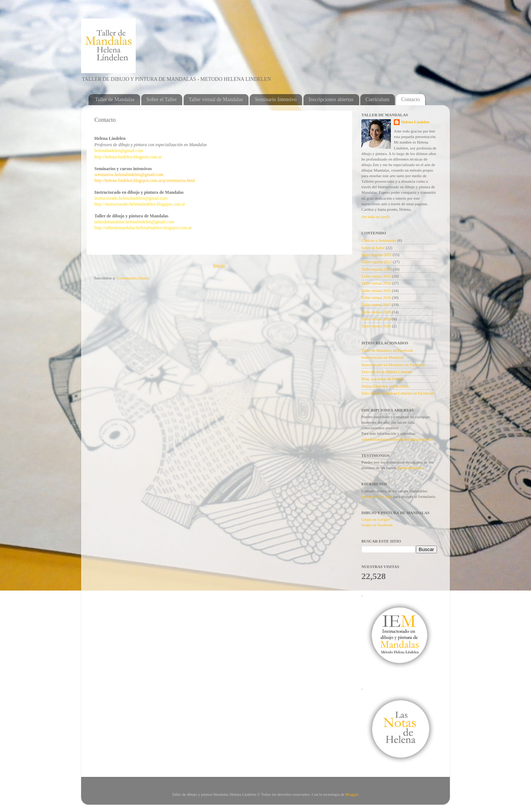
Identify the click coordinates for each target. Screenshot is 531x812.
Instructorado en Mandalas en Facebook (393, 365)
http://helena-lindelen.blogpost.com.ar (128, 157)
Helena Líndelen (415, 122)
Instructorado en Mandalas (383, 357)
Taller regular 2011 (376, 255)
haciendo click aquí (377, 496)
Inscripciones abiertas (331, 99)
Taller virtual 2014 (376, 283)
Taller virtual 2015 (376, 290)
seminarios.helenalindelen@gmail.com (129, 175)
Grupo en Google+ (376, 519)
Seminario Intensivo (276, 99)
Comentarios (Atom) (133, 278)
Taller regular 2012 (377, 262)
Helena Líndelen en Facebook (385, 386)
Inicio (219, 266)
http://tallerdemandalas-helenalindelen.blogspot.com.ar (143, 228)
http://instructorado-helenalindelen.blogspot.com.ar (140, 204)
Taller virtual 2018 (376, 312)
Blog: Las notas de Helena (382, 379)
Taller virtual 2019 (376, 319)
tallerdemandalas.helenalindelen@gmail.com (134, 222)
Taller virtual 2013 (376, 276)
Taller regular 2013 (377, 269)
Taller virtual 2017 (376, 304)
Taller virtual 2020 (376, 326)
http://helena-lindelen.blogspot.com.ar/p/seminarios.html (145, 180)
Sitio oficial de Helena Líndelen (387, 372)
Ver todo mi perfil (376, 217)
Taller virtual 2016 (376, 297)
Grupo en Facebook (377, 525)
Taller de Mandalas (115, 99)
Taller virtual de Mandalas (216, 99)
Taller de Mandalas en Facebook (387, 350)
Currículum (377, 99)
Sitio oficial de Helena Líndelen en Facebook (397, 393)
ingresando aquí (410, 468)
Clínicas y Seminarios (379, 240)
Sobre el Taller (162, 99)
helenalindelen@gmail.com (119, 151)
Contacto (411, 99)
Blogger (352, 794)
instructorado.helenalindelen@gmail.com (131, 198)
